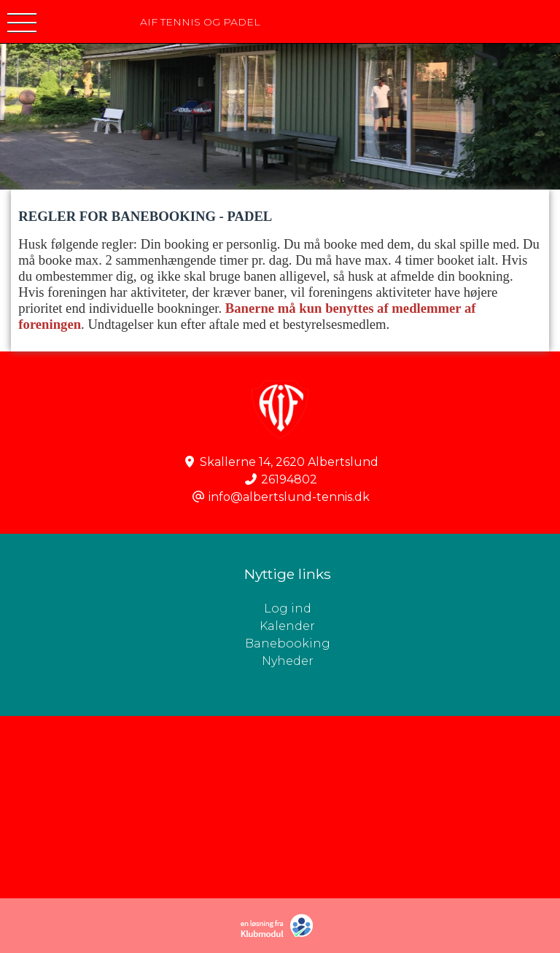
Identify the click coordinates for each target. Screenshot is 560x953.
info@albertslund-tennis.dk (289, 497)
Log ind (412, 609)
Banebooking (288, 643)
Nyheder (288, 661)
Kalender (287, 626)
